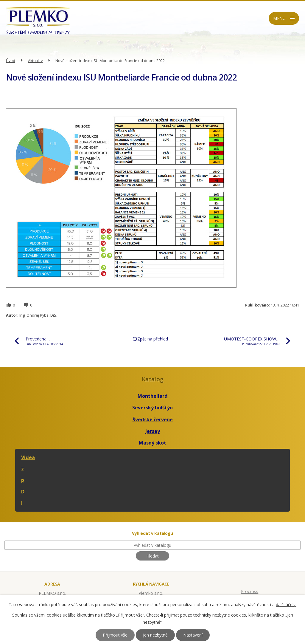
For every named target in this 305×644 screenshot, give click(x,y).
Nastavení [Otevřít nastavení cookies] (193, 635)
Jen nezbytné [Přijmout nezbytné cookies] (155, 635)
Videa (28, 457)
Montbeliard (153, 396)
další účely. (286, 604)
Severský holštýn (152, 408)
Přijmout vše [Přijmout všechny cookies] (115, 635)
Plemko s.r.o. (151, 593)
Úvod (11, 61)
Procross (250, 591)
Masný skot (152, 443)
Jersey (153, 431)
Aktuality (35, 61)
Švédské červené (153, 419)
